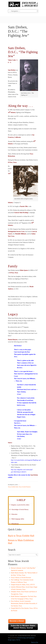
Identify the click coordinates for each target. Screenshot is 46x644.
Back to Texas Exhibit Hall (21, 536)
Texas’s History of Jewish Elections (21, 578)
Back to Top (35, 642)
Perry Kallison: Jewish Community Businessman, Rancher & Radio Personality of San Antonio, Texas (24, 604)
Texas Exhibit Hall (13, 487)
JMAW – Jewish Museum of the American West (23, 5)
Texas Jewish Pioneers (25, 487)
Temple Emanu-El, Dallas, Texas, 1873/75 (23, 585)
